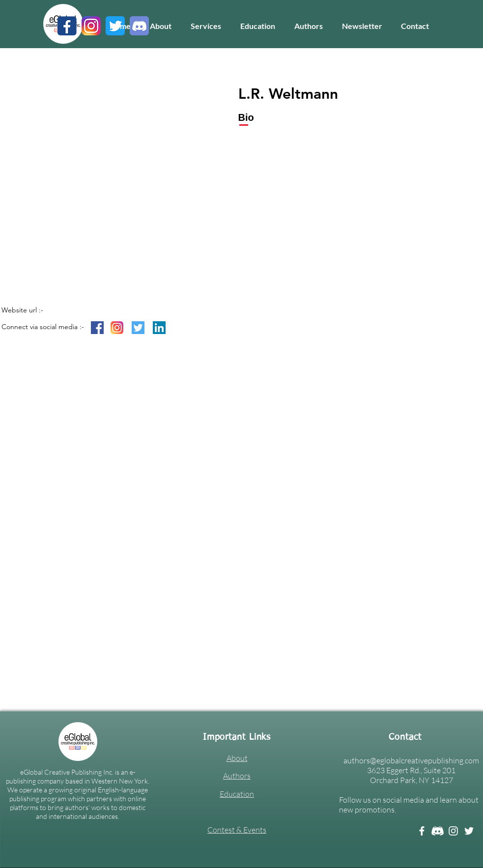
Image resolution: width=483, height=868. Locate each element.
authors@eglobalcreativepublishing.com (411, 760)
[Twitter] (469, 831)
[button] (206, 26)
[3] (91, 26)
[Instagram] (453, 831)
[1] (67, 26)
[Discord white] (438, 831)
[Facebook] (422, 831)
